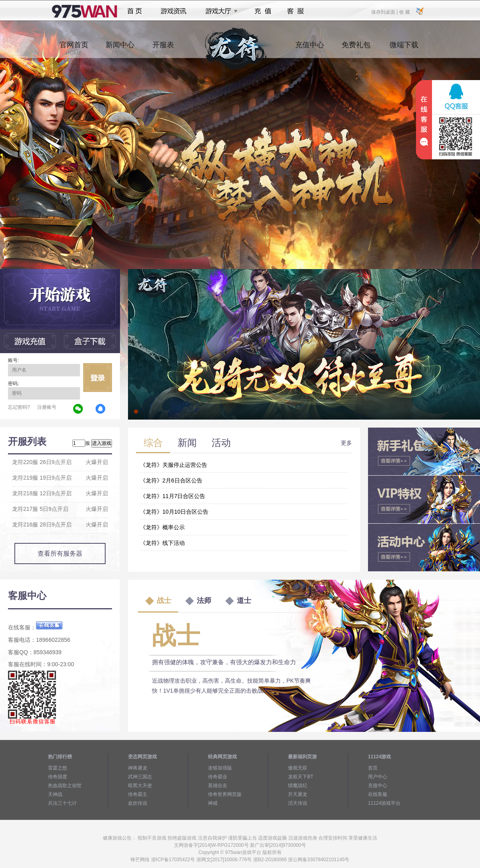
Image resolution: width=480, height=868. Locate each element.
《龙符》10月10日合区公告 (174, 512)
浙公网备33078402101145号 (319, 860)
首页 (135, 11)
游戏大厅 (219, 11)
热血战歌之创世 (65, 786)
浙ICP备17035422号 (173, 860)
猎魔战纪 (298, 786)
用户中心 (378, 777)
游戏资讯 (174, 11)
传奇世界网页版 (225, 794)
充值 (263, 11)
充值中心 (310, 48)
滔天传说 (298, 803)
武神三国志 (140, 777)
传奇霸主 (138, 794)
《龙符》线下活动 (162, 543)
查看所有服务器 (60, 554)
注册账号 (47, 407)
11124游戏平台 (384, 803)
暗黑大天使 (140, 786)
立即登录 (98, 378)
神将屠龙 (138, 768)
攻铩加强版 (220, 768)
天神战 (55, 794)
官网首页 (74, 48)
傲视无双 (298, 768)
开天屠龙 (298, 794)
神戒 (213, 803)
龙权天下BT (301, 777)
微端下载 (404, 48)
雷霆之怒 (58, 768)
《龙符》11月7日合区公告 (173, 496)
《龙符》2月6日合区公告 (171, 480)
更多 (346, 443)
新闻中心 (120, 48)
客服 (296, 11)
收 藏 (404, 12)
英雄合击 (218, 786)
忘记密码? (19, 407)
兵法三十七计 (62, 803)
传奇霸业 (218, 777)
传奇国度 (58, 777)
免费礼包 (356, 48)
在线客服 (378, 794)
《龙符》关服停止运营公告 (174, 465)
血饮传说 (138, 803)
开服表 (163, 48)
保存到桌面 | (385, 12)
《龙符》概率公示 (162, 527)
